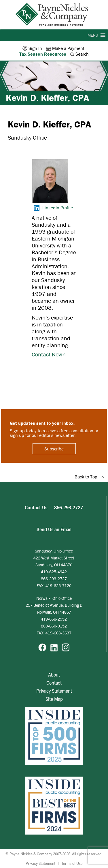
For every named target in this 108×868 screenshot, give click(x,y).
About (54, 675)
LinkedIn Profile (53, 208)
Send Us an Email (54, 529)
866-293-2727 (69, 507)
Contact (54, 683)
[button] (93, 35)
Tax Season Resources (43, 54)
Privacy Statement (54, 691)
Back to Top (89, 477)
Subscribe (54, 449)
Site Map (54, 699)
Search (80, 54)
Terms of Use (72, 863)
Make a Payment (66, 48)
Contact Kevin (49, 354)
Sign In (33, 48)
